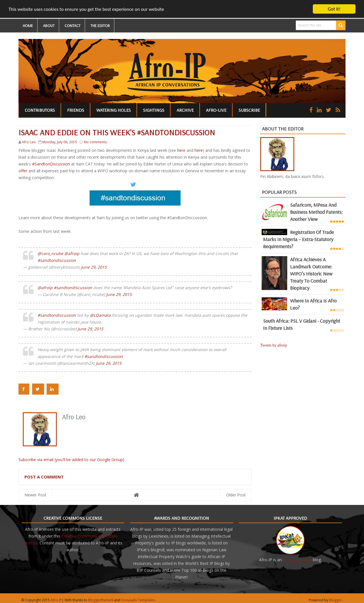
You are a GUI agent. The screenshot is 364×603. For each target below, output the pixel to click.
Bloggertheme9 (101, 600)
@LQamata (100, 315)
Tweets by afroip (274, 345)
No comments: (96, 142)
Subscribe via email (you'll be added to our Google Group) (71, 460)
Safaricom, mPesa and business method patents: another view (316, 212)
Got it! (334, 9)
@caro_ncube (50, 253)
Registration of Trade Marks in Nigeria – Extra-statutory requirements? (298, 239)
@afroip (72, 253)
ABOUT (49, 26)
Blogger (335, 600)
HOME (28, 26)
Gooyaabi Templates (138, 600)
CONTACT (73, 26)
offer (23, 171)
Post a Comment (44, 477)
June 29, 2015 (94, 267)
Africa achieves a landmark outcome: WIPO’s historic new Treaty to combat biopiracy (311, 274)
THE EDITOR (100, 26)
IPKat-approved (297, 560)
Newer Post (35, 495)
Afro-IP (56, 600)
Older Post (236, 495)
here (182, 150)
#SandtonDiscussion (52, 164)
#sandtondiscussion (57, 260)
